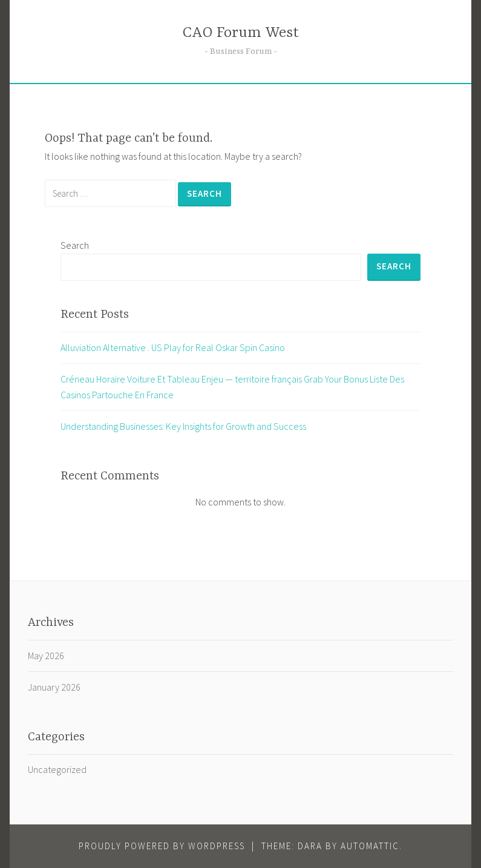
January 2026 (54, 687)
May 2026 (46, 656)
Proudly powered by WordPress (162, 846)
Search (75, 245)
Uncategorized (57, 769)
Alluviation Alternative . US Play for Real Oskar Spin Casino (173, 347)
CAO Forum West (241, 33)
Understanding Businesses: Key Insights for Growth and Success (183, 426)
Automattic (370, 846)
